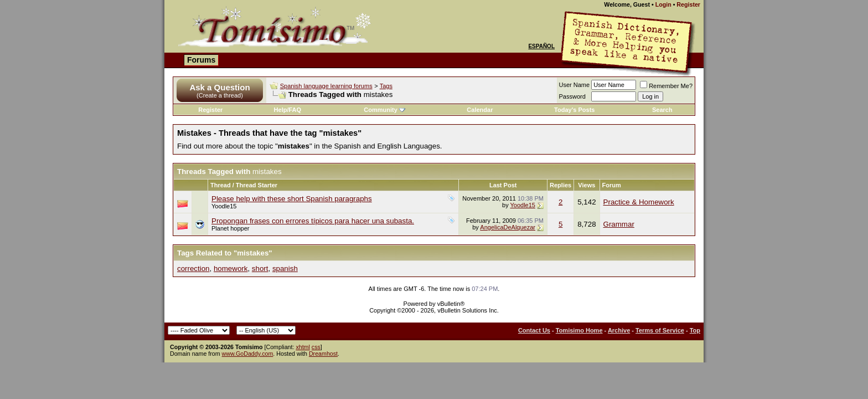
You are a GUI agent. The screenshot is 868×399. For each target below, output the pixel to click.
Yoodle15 (224, 206)
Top (695, 330)
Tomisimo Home (579, 330)
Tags (386, 86)
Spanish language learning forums (326, 86)
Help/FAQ (288, 110)
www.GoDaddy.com (248, 354)
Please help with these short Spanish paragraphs (292, 199)
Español (541, 46)
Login (663, 4)
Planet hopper (231, 228)
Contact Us (534, 330)
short (260, 268)
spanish (285, 268)
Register (688, 4)
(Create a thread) (220, 95)
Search (662, 110)
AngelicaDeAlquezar (508, 227)
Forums (201, 60)
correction (193, 268)
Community (384, 110)
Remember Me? (666, 86)
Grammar (619, 224)
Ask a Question (219, 87)
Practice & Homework (639, 202)
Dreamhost (323, 354)
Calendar (480, 110)
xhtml (303, 347)
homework (231, 268)
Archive (619, 330)
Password (572, 96)
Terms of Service (660, 330)
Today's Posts (574, 110)
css (316, 347)
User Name (575, 85)
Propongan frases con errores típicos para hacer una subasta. (313, 221)
